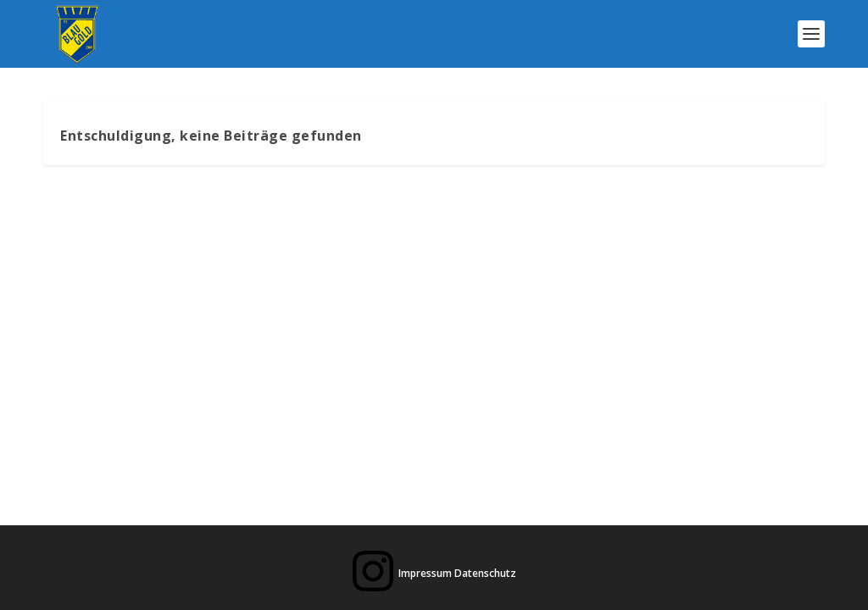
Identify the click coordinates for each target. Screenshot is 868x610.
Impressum (425, 573)
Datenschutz (485, 573)
